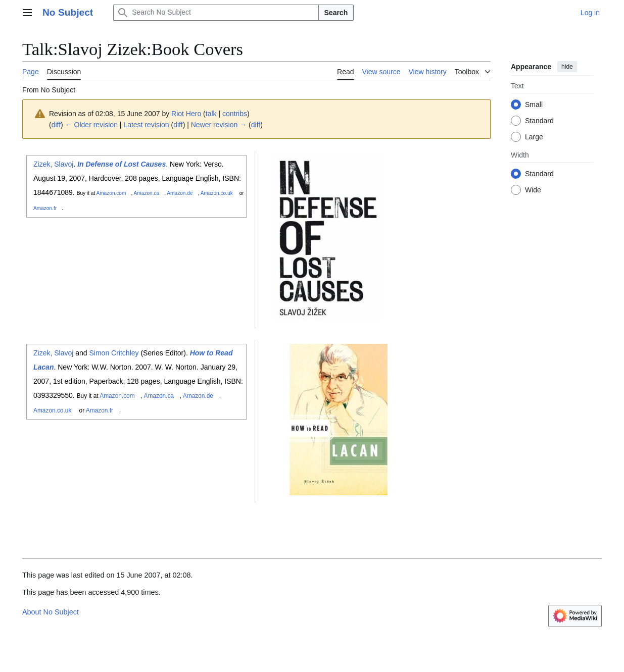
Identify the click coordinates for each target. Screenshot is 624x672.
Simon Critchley (114, 353)
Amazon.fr (45, 208)
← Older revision (91, 125)
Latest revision (146, 125)
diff (56, 125)
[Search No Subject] (216, 13)
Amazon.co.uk (217, 193)
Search (336, 13)
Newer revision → (219, 125)
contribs (235, 114)
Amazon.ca (147, 193)
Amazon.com (111, 193)
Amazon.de (180, 193)
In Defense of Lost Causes (122, 164)
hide (567, 67)
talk (211, 114)
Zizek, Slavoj (53, 164)
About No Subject (51, 612)
